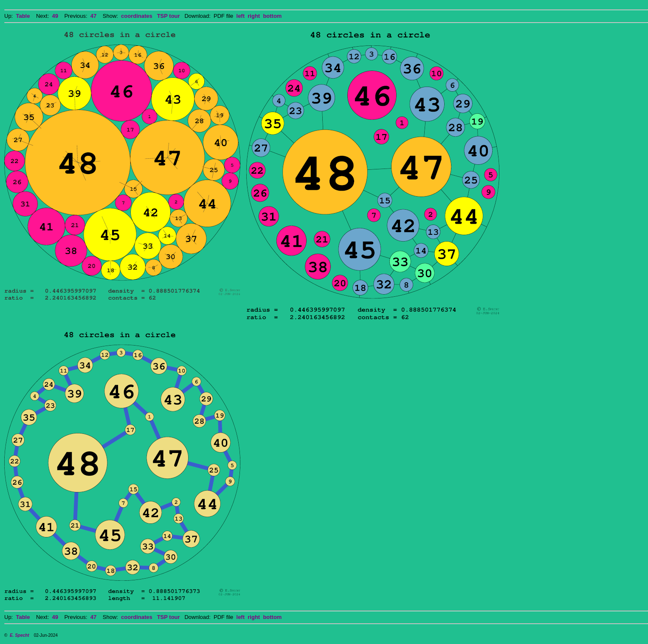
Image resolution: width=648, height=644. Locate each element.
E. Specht (20, 635)
